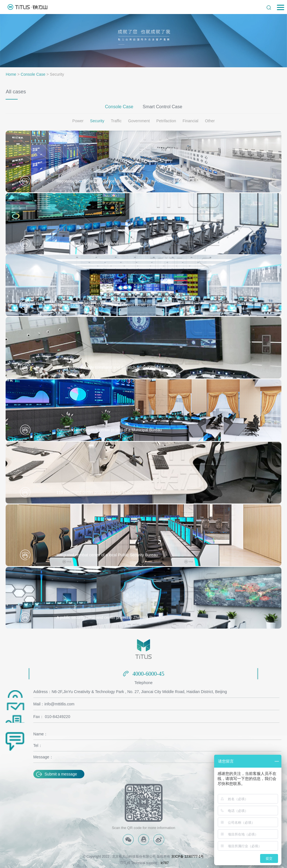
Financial (190, 121)
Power (78, 121)
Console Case (33, 74)
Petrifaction (166, 121)
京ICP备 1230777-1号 (188, 856)
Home (11, 74)
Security (97, 121)
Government (139, 121)
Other (210, 121)
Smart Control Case (162, 106)
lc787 (165, 862)
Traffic (116, 121)
